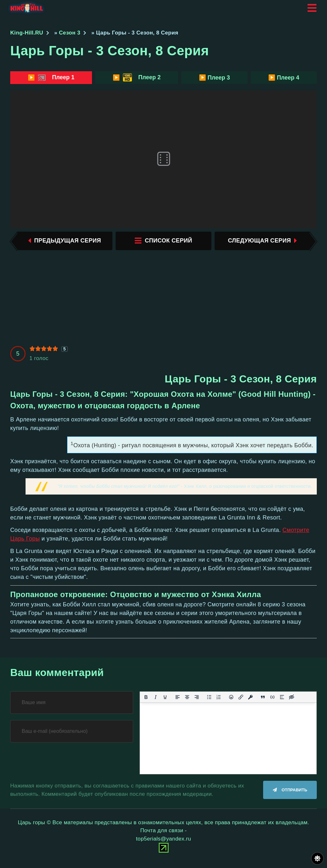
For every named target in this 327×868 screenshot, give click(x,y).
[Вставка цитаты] (263, 699)
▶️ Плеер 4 (284, 78)
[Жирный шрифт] (146, 699)
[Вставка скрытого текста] (292, 699)
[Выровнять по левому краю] (178, 699)
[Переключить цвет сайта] (317, 858)
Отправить (294, 792)
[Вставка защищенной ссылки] (250, 699)
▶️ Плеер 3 (214, 78)
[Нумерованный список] (219, 699)
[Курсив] (156, 699)
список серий (163, 242)
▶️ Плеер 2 (137, 77)
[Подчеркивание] (165, 699)
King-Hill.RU (27, 33)
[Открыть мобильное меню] (312, 8)
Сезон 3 (70, 33)
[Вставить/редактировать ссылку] (241, 699)
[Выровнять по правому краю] (197, 699)
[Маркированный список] (209, 699)
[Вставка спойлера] (282, 699)
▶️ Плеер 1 (51, 78)
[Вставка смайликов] (231, 699)
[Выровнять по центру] (187, 699)
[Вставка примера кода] (272, 699)
